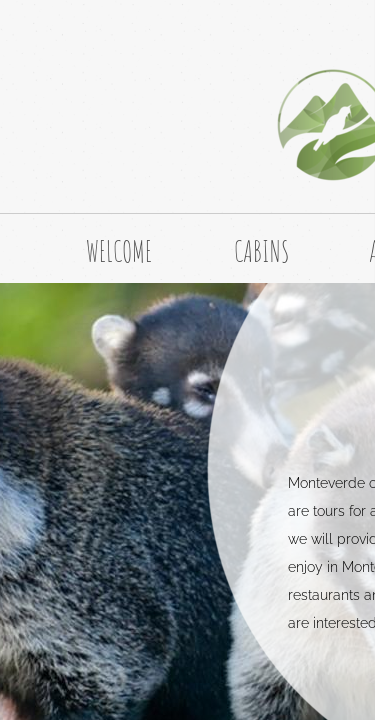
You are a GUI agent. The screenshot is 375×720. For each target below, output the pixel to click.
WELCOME (119, 251)
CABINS (261, 251)
